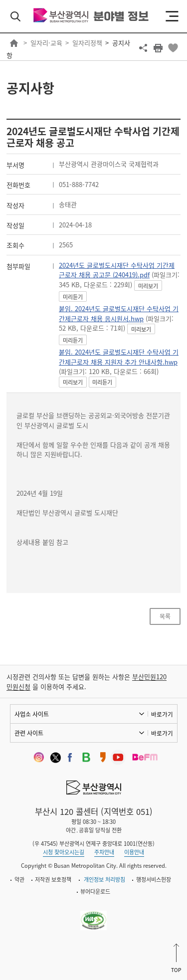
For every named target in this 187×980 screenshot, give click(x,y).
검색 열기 (15, 16)
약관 (19, 880)
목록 (165, 616)
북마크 (173, 48)
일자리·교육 (46, 43)
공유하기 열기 (143, 48)
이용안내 (134, 852)
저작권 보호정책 (53, 880)
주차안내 (104, 852)
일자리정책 (87, 43)
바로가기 (162, 714)
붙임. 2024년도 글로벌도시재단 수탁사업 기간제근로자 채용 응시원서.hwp (119, 313)
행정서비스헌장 (154, 880)
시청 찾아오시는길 (64, 852)
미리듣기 (73, 297)
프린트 (158, 48)
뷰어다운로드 (95, 891)
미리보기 (148, 286)
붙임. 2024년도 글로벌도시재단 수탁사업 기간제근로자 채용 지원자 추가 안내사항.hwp (119, 357)
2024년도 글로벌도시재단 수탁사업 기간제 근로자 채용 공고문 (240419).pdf (117, 270)
